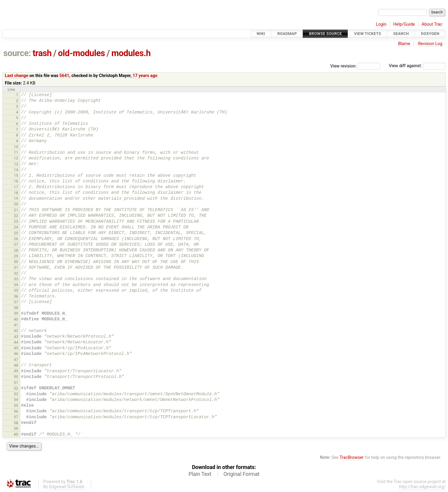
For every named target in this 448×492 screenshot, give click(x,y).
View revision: (344, 66)
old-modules (81, 53)
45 (16, 348)
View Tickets (367, 34)
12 (16, 158)
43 (16, 337)
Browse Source (325, 34)
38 (16, 308)
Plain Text (200, 474)
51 (16, 383)
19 (16, 198)
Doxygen (430, 34)
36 (16, 296)
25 (16, 233)
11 (16, 152)
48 (16, 365)
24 (16, 227)
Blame (404, 44)
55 (16, 406)
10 (16, 147)
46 (16, 354)
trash (42, 53)
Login (381, 24)
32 (16, 273)
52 (16, 388)
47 (16, 360)
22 (16, 216)
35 (16, 290)
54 (16, 400)
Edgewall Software (67, 487)
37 (16, 302)
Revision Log (430, 44)
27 (16, 244)
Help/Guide (404, 24)
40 (16, 319)
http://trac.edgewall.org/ (422, 487)
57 (16, 417)
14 (16, 170)
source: (17, 53)
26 (16, 239)
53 (16, 394)
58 (16, 423)
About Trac (432, 24)
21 (16, 210)
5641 (64, 76)
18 (16, 193)
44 (16, 342)
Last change (17, 76)
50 (16, 377)
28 (16, 250)
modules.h (131, 53)
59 (16, 429)
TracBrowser (352, 458)
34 (16, 285)
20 (16, 204)
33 (16, 279)
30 (16, 262)
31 (16, 267)
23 (16, 221)
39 (16, 313)
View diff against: (417, 66)
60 (16, 434)
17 (16, 187)
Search (401, 34)
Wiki (261, 34)
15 (16, 175)
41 (16, 325)
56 (16, 411)
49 (16, 371)
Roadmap (287, 34)
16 (16, 181)
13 (16, 164)
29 (16, 256)
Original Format (242, 474)
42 (16, 331)
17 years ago (145, 76)
